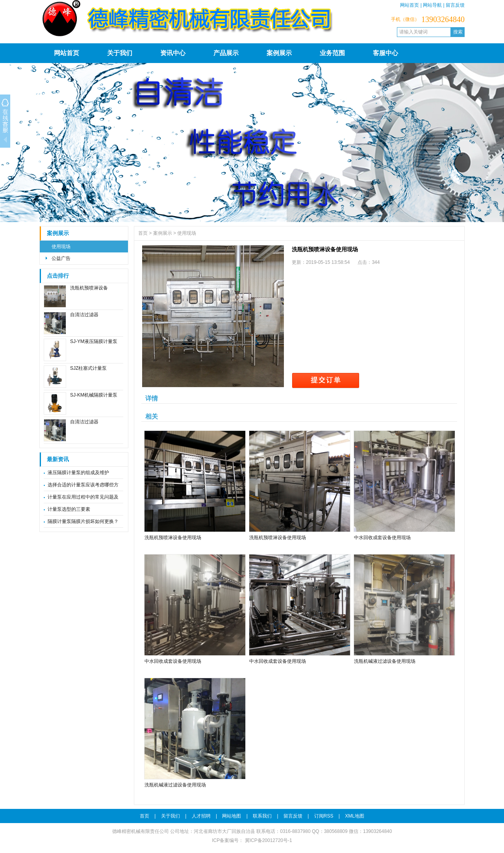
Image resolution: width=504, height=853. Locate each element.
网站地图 (232, 816)
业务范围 (332, 53)
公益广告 (61, 258)
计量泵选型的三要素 (69, 509)
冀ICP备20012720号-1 (268, 840)
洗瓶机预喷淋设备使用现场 (173, 538)
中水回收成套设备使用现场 (382, 538)
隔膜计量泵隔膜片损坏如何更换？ (83, 521)
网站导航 (432, 5)
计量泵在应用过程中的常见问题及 (83, 497)
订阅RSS (324, 816)
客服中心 (385, 53)
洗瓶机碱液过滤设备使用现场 (385, 661)
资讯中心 (173, 53)
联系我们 (262, 816)
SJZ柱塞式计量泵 (88, 368)
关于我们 (120, 53)
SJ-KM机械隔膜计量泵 (94, 395)
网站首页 (409, 5)
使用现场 (61, 247)
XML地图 (355, 816)
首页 (143, 233)
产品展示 (226, 53)
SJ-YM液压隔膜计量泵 (94, 341)
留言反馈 (455, 5)
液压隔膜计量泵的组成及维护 (78, 473)
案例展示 (279, 53)
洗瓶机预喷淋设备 (89, 288)
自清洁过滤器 (84, 315)
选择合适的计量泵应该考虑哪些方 (83, 485)
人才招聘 (201, 816)
